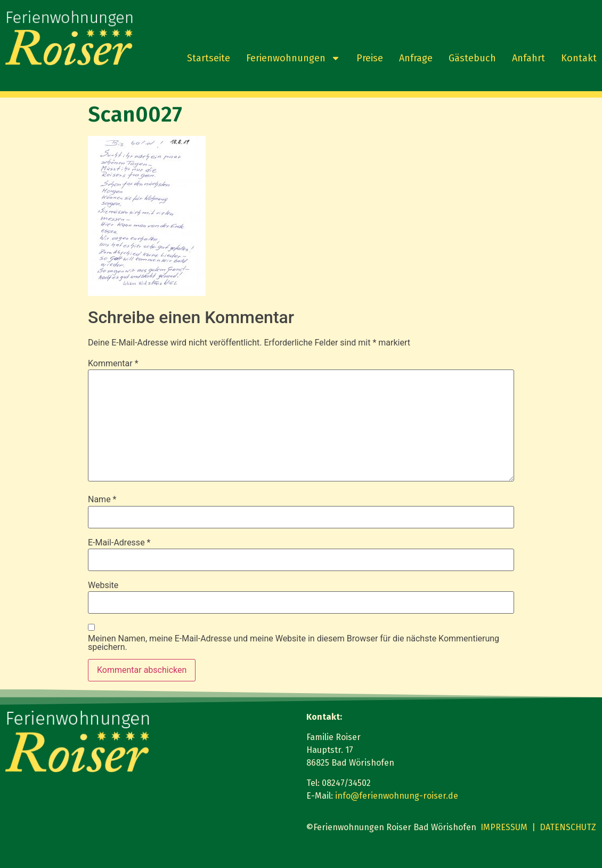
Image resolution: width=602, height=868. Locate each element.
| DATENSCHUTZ (564, 827)
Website (103, 585)
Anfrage (416, 58)
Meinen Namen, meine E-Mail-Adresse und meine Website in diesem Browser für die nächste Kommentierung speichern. (294, 643)
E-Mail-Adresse (119, 543)
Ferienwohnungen (293, 58)
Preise (370, 58)
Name (102, 500)
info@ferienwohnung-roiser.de (397, 796)
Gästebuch (472, 58)
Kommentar (113, 364)
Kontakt (579, 58)
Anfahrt (528, 58)
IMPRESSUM (504, 827)
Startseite (209, 58)
